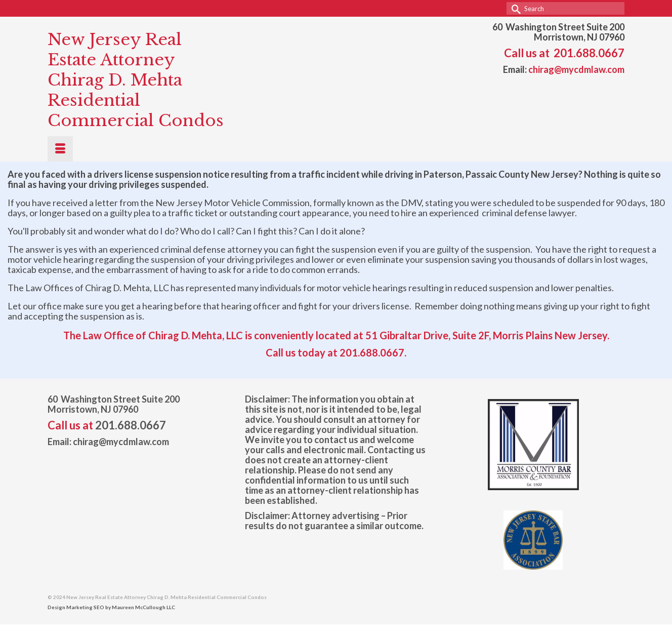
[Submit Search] (514, 8)
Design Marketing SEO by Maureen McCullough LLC (111, 607)
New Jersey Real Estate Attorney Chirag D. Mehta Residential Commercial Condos (136, 80)
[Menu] (60, 149)
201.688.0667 (589, 53)
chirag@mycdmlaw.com (576, 69)
